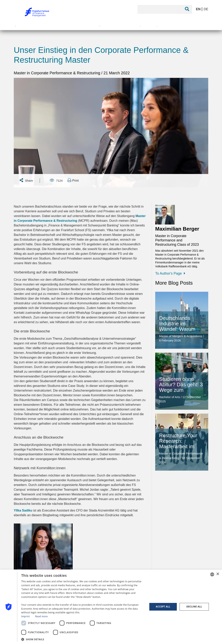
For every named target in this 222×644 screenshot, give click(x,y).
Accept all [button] (163, 607)
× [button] (218, 574)
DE (206, 9)
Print (73, 180)
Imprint (25, 616)
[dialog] (111, 607)
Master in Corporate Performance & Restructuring (58, 73)
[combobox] (212, 574)
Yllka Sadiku (23, 510)
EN (199, 9)
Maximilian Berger (177, 229)
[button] (83, 639)
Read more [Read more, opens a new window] (41, 616)
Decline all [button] (194, 607)
